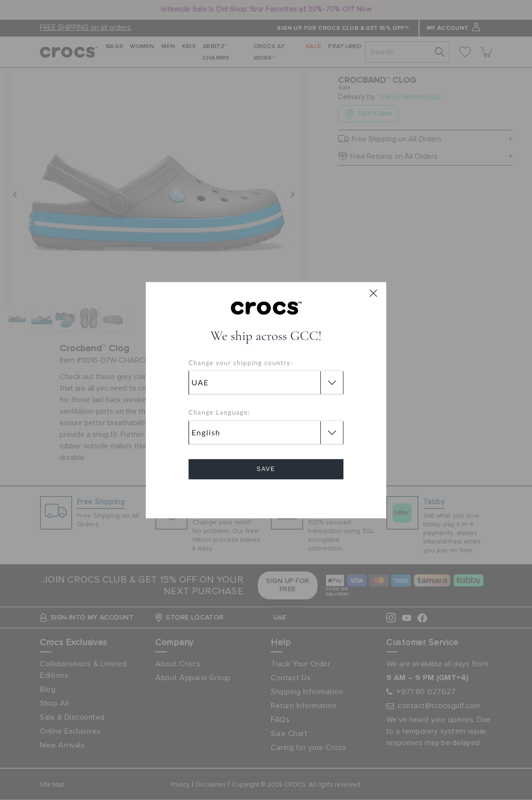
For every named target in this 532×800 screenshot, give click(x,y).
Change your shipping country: (241, 363)
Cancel (266, 496)
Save (266, 469)
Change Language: (219, 413)
